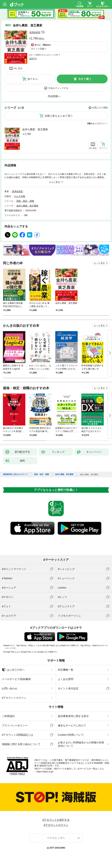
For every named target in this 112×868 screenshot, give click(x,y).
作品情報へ (54, 96)
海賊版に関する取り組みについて (21, 744)
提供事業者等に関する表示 (73, 716)
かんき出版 (20, 196)
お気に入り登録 (100, 108)
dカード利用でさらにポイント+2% (44, 55)
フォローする (43, 32)
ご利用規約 (8, 716)
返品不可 (33, 59)
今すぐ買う (85, 79)
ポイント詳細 (38, 49)
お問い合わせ (10, 688)
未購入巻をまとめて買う (59, 116)
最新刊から (102, 124)
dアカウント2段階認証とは (17, 735)
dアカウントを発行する (56, 820)
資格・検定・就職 (25, 201)
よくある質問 (66, 679)
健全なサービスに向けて (72, 725)
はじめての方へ (13, 670)
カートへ (32, 79)
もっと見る (99, 263)
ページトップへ (56, 838)
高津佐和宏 (35, 32)
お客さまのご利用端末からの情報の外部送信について (81, 744)
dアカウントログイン (14, 698)
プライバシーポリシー (15, 725)
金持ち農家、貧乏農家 (35, 129)
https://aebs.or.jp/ (45, 772)
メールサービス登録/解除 (16, 679)
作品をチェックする (58, 88)
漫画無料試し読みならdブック (15, 474)
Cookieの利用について (71, 735)
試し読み (18, 68)
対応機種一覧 (66, 670)
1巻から (91, 124)
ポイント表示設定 (68, 688)
